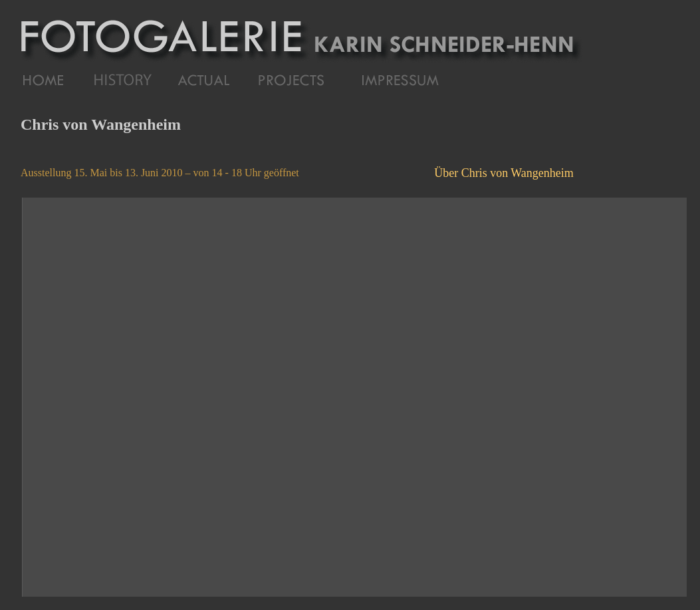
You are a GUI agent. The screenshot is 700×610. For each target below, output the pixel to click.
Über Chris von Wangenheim (504, 173)
